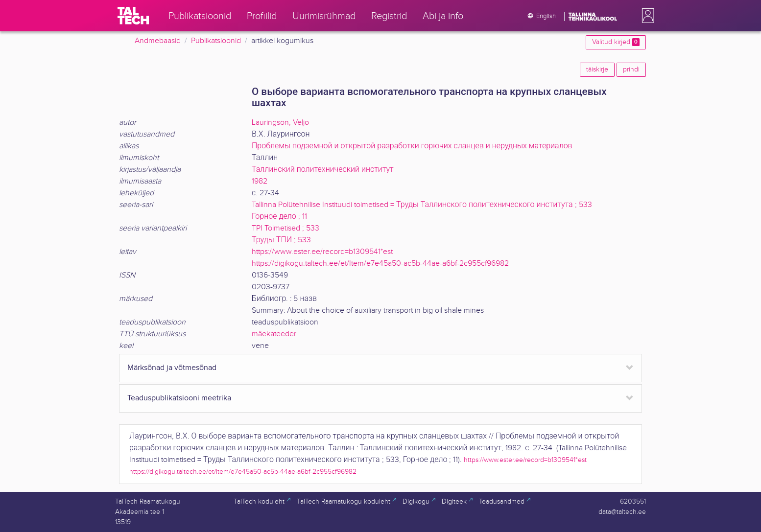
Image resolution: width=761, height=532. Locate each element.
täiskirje (597, 69)
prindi (631, 69)
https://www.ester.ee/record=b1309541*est (322, 252)
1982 (260, 181)
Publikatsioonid (216, 41)
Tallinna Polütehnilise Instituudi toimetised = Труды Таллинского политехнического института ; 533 (422, 205)
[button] (646, 16)
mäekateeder (274, 334)
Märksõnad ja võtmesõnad (172, 368)
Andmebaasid (158, 41)
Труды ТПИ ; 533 (281, 240)
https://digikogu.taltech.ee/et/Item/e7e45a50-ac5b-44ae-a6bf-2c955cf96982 (380, 264)
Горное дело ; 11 (279, 217)
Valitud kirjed (616, 42)
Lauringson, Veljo (280, 123)
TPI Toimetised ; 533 (285, 228)
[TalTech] (133, 16)
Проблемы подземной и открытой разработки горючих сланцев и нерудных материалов (412, 146)
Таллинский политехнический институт (323, 170)
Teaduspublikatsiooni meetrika (179, 398)
